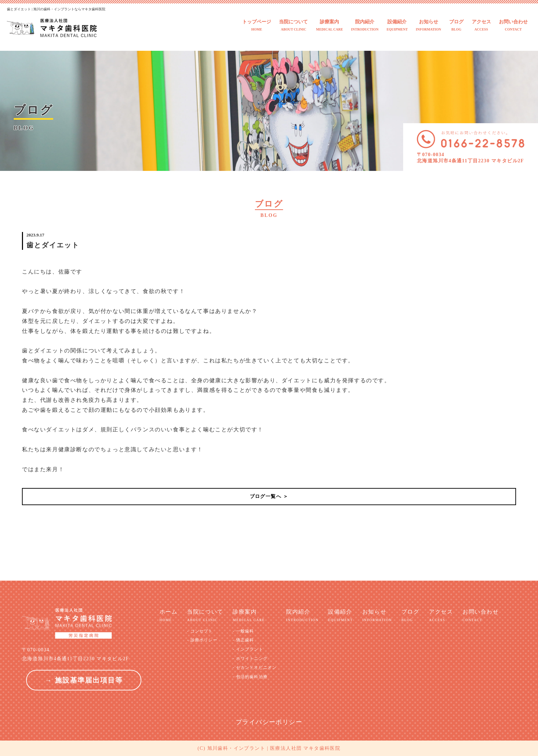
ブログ (456, 26)
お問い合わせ (513, 26)
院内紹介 (365, 26)
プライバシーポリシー (269, 722)
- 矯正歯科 (243, 640)
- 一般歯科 (243, 631)
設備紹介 (397, 26)
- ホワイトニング (250, 659)
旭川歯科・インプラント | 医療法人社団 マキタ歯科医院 (274, 748)
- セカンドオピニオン (255, 667)
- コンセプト (200, 631)
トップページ (257, 26)
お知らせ (429, 26)
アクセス (481, 26)
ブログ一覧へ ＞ (269, 496)
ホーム (169, 616)
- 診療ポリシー (202, 640)
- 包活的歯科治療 (250, 677)
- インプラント (248, 649)
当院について (293, 26)
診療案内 (330, 26)
